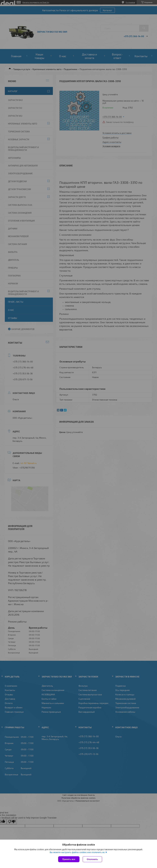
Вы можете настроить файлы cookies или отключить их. (77, 852)
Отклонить (92, 859)
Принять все (69, 859)
